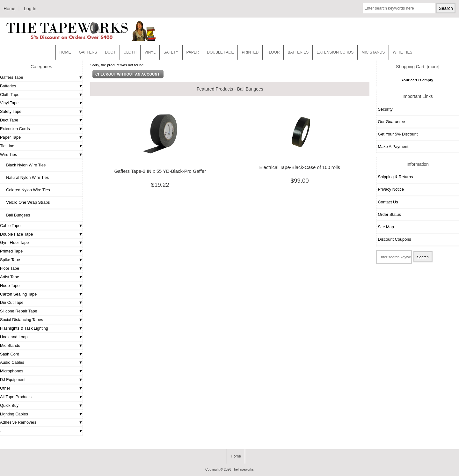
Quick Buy (9, 405)
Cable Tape (10, 226)
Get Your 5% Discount (398, 134)
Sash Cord (10, 354)
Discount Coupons (395, 239)
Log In (30, 9)
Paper (193, 52)
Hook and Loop (14, 337)
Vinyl (150, 52)
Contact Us (388, 202)
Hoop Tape (10, 286)
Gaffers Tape (12, 77)
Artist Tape (10, 277)
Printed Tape (11, 251)
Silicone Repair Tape (19, 311)
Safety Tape (11, 111)
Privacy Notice (391, 189)
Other (5, 388)
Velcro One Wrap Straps (26, 202)
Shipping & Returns (396, 177)
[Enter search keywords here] (399, 8)
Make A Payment (393, 146)
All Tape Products (16, 397)
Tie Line (7, 146)
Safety (171, 52)
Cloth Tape (10, 95)
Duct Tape (9, 120)
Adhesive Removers (18, 422)
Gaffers (88, 52)
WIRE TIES (402, 52)
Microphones (12, 371)
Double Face (220, 52)
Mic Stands (10, 345)
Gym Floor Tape (14, 242)
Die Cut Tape (12, 302)
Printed (250, 52)
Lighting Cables (14, 414)
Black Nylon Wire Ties (24, 165)
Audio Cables (12, 362)
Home (9, 9)
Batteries (298, 52)
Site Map (386, 227)
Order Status (390, 214)
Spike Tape (10, 260)
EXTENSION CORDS (335, 52)
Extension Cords (15, 129)
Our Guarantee (392, 122)
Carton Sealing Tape (18, 294)
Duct (110, 52)
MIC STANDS (373, 52)
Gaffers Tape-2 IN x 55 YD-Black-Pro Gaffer (160, 171)
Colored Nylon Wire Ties (26, 190)
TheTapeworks (243, 469)
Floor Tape (10, 268)
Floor (273, 52)
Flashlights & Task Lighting (24, 328)
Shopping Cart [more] (418, 67)
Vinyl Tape (9, 103)
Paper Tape (10, 137)
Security (385, 109)
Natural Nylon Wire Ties (25, 177)
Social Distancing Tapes (22, 320)
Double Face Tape (16, 234)
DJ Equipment (13, 380)
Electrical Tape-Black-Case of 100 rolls (300, 167)
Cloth (130, 52)
